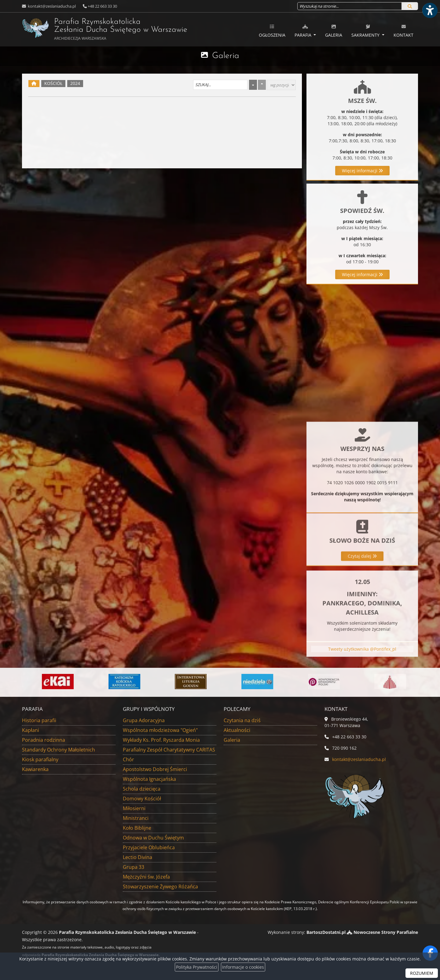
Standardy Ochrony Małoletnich (59, 750)
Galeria (334, 31)
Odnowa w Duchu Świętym (153, 838)
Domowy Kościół (142, 799)
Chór (128, 759)
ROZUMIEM (422, 973)
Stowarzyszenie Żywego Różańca (160, 887)
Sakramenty (366, 31)
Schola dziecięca (142, 789)
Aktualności (237, 730)
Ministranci (136, 818)
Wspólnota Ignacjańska (149, 779)
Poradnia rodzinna (44, 740)
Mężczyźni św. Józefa (146, 877)
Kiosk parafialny (40, 759)
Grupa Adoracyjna (144, 720)
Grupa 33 (134, 867)
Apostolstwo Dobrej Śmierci (155, 769)
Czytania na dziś (242, 720)
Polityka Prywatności (197, 967)
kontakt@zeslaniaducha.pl (51, 6)
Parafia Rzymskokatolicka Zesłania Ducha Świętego (89, 29)
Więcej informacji (362, 171)
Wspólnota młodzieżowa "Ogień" (160, 730)
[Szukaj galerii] (220, 85)
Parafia (304, 31)
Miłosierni (134, 808)
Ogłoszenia (272, 31)
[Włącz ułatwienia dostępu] (430, 10)
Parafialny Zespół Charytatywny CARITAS (169, 750)
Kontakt (403, 31)
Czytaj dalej (362, 603)
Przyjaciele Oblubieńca (149, 847)
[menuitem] (272, 30)
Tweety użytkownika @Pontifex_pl (362, 663)
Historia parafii (39, 720)
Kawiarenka (35, 769)
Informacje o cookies (243, 967)
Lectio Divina (137, 857)
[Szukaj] (410, 6)
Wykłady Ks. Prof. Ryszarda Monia (161, 740)
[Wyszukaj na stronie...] (350, 6)
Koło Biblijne (137, 828)
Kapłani (31, 730)
